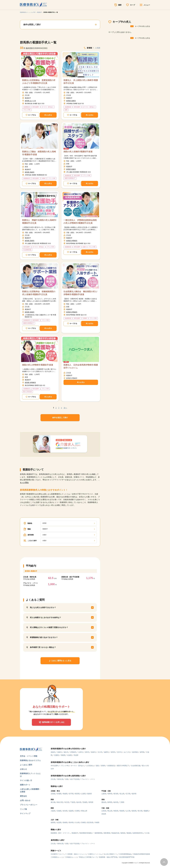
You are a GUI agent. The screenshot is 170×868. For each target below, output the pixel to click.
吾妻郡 (56, 755)
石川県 (128, 794)
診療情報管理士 (138, 833)
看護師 (129, 833)
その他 (147, 833)
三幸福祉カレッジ (71, 857)
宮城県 (59, 794)
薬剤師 (123, 833)
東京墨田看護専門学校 (127, 857)
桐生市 (66, 752)
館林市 (93, 752)
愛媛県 (146, 811)
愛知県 (104, 802)
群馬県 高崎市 (71, 101)
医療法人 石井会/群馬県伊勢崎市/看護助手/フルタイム (81, 366)
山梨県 (104, 794)
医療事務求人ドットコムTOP (28, 12)
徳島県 (134, 811)
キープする (32, 115)
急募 (97, 766)
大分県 (77, 822)
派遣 (67, 779)
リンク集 (23, 809)
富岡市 (113, 752)
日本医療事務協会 (125, 854)
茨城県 (85, 802)
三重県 (122, 802)
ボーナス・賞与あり (78, 766)
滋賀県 (71, 811)
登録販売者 (115, 833)
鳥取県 (116, 811)
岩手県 (71, 794)
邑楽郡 (76, 755)
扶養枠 (103, 766)
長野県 (110, 794)
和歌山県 (84, 811)
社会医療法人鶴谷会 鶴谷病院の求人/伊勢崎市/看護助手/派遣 (80, 293)
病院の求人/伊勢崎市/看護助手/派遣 (38, 365)
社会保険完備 (136, 766)
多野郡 (142, 752)
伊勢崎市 (73, 752)
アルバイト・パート (88, 779)
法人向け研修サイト (110, 854)
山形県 (83, 794)
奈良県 (65, 811)
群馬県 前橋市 (71, 169)
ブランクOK (65, 766)
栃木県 (79, 802)
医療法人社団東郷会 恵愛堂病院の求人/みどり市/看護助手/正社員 (39, 82)
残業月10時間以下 (123, 766)
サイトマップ (25, 813)
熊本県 (71, 822)
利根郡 (63, 755)
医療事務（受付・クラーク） (61, 833)
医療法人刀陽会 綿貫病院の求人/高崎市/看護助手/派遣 (39, 153)
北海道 (53, 794)
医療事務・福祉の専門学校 (108, 857)
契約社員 (60, 779)
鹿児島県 (90, 822)
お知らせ (23, 769)
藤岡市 (106, 752)
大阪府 (53, 811)
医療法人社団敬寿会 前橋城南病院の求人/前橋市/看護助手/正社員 (39, 293)
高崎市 (60, 752)
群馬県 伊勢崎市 (72, 241)
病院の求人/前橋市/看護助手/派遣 (78, 152)
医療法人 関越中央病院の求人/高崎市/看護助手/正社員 (39, 222)
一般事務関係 (98, 833)
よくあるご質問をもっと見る (60, 661)
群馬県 (91, 802)
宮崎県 (83, 822)
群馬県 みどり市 (30, 101)
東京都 (53, 802)
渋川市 (100, 752)
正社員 (53, 779)
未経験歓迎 (111, 766)
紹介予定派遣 (75, 779)
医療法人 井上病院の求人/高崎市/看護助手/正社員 (81, 82)
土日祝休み (90, 766)
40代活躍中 (55, 766)
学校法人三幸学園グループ (88, 857)
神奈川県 (60, 802)
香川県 (140, 811)
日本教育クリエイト (58, 854)
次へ (65, 408)
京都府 (59, 811)
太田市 (81, 752)
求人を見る (48, 115)
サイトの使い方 (26, 780)
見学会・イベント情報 (29, 756)
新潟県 (116, 794)
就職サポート (25, 785)
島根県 (122, 811)
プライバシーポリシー (29, 805)
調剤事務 (107, 833)
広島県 (104, 811)
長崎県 (65, 822)
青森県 (65, 794)
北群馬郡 (135, 752)
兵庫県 (77, 811)
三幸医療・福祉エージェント (76, 854)
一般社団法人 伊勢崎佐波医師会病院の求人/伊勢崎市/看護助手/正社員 (80, 222)
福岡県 (53, 822)
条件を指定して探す (60, 418)
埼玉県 (67, 802)
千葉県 (73, 802)
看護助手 (39, 12)
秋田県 (77, 794)
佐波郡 (69, 755)
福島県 (89, 794)
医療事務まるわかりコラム (30, 760)
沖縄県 (97, 822)
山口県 (128, 811)
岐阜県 (116, 802)
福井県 (134, 794)
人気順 (98, 48)
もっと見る (24, 483)
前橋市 (53, 752)
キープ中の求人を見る (142, 26)
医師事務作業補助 (86, 833)
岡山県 (110, 811)
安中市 (119, 752)
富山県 (122, 794)
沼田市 (87, 752)
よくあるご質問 (26, 765)
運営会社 (23, 796)
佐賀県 (59, 822)
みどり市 (127, 752)
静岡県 (110, 802)
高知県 (104, 814)
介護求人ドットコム (95, 854)
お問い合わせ (25, 800)
